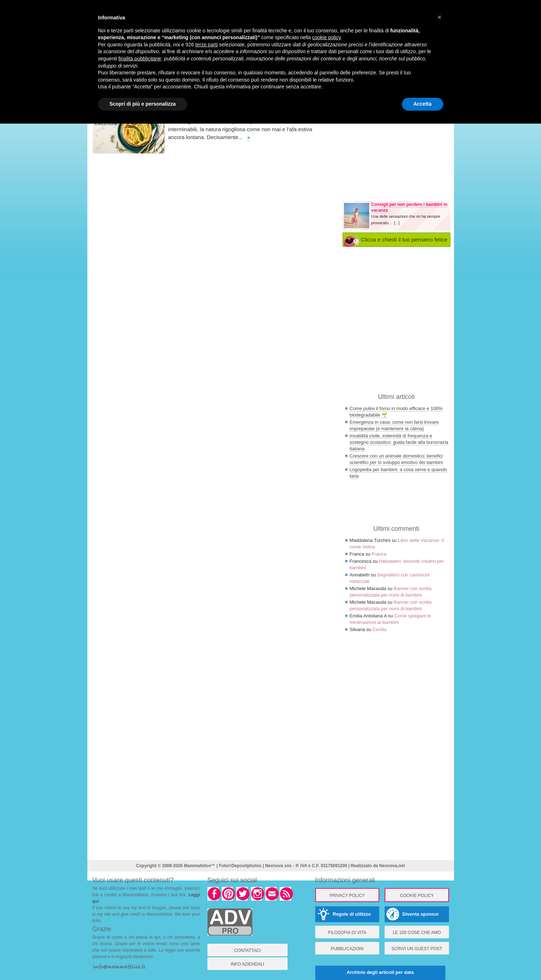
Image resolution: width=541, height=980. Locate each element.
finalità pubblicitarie (140, 59)
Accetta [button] (423, 104)
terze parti (206, 45)
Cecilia (379, 629)
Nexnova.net (392, 866)
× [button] (440, 17)
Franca (379, 554)
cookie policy (326, 37)
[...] (397, 223)
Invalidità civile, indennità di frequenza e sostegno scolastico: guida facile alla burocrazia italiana (399, 442)
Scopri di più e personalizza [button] (143, 104)
